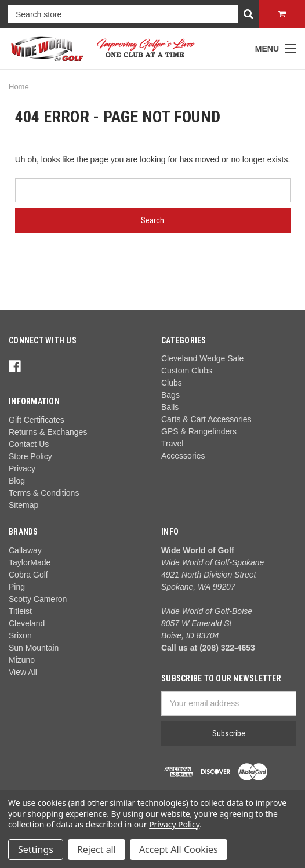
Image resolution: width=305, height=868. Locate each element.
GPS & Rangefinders (199, 431)
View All (23, 672)
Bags (170, 395)
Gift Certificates (37, 420)
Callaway (25, 550)
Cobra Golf (28, 575)
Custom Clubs (187, 371)
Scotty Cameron (38, 599)
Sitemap (23, 505)
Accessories (183, 456)
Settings (36, 849)
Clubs (172, 383)
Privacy (22, 468)
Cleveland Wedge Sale (202, 358)
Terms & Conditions (44, 493)
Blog (17, 481)
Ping (17, 587)
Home (19, 87)
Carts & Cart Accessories (206, 419)
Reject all (97, 849)
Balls (170, 407)
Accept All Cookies (179, 849)
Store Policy (30, 456)
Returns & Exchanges (48, 432)
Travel (172, 444)
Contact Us (29, 444)
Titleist (20, 611)
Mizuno (22, 660)
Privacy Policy (174, 824)
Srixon (20, 635)
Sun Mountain (34, 648)
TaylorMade (30, 562)
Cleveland (27, 623)
